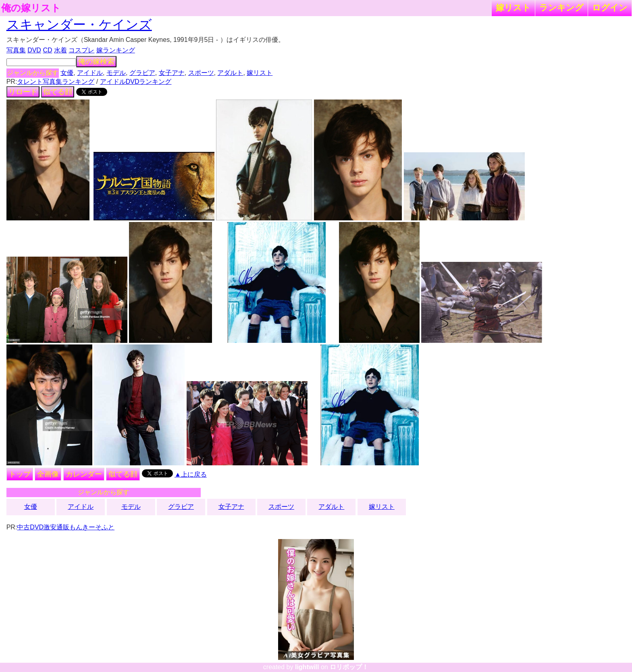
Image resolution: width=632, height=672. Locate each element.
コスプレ (81, 50)
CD (47, 50)
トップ (20, 474)
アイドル (90, 73)
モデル (116, 73)
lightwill (307, 667)
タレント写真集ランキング (56, 82)
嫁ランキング (116, 50)
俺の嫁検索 (96, 62)
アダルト (230, 73)
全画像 (48, 474)
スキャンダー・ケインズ (79, 25)
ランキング (561, 7)
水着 (60, 50)
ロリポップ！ (349, 667)
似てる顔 (58, 92)
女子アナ (172, 73)
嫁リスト (513, 7)
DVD (34, 50)
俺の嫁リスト (31, 8)
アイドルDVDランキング (136, 82)
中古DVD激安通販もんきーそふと (66, 527)
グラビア (142, 73)
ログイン (610, 7)
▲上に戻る (191, 474)
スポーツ (201, 73)
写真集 (16, 50)
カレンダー (84, 474)
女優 (67, 73)
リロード (23, 92)
